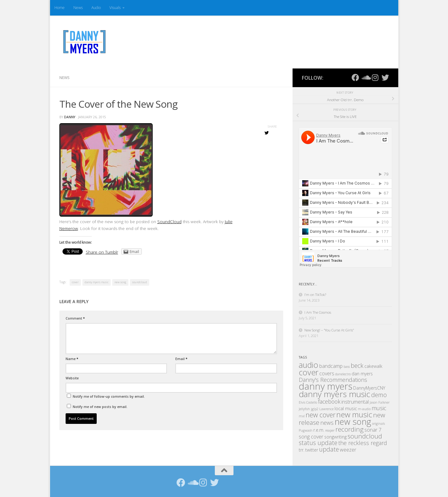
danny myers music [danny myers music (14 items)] (335, 394)
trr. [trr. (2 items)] (302, 450)
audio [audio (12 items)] (309, 365)
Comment (75, 318)
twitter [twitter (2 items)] (312, 450)
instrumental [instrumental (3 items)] (355, 402)
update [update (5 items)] (329, 449)
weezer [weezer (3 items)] (348, 450)
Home (60, 8)
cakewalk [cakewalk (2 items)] (373, 366)
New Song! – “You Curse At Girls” (329, 330)
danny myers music (97, 282)
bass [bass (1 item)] (347, 367)
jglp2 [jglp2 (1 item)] (315, 409)
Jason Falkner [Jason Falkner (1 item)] (380, 402)
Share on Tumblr (102, 252)
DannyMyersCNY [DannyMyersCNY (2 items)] (369, 388)
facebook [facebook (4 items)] (329, 401)
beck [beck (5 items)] (357, 366)
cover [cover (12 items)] (309, 372)
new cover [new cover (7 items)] (321, 415)
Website (72, 378)
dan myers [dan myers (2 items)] (362, 374)
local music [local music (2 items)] (346, 408)
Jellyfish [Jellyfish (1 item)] (304, 409)
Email (181, 359)
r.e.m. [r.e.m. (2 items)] (319, 430)
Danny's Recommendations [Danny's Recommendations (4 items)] (333, 380)
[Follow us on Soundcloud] (365, 77)
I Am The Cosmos (318, 312)
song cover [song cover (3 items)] (311, 437)
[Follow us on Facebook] (355, 77)
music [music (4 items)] (379, 408)
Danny (70, 117)
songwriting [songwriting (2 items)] (335, 437)
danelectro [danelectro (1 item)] (343, 374)
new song (120, 282)
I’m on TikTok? (315, 295)
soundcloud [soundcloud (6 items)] (365, 436)
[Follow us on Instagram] (375, 77)
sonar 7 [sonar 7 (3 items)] (373, 430)
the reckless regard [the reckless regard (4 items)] (363, 443)
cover (75, 282)
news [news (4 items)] (327, 423)
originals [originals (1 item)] (379, 424)
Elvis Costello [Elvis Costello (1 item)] (308, 402)
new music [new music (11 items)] (354, 414)
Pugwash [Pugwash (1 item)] (306, 430)
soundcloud (140, 282)
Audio (96, 8)
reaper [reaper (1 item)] (330, 430)
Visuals (115, 8)
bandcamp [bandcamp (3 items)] (331, 366)
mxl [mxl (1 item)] (302, 416)
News (78, 8)
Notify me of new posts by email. (100, 407)
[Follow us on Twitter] (385, 77)
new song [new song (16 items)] (353, 422)
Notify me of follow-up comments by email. (109, 396)
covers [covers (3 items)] (327, 373)
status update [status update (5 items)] (318, 443)
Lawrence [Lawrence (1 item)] (326, 409)
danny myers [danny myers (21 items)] (326, 386)
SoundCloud (169, 222)
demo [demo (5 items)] (379, 395)
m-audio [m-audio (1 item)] (364, 409)
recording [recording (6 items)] (349, 429)
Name (72, 359)
